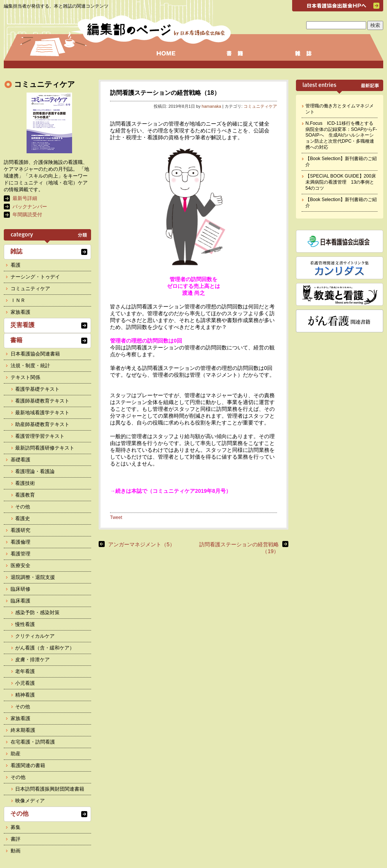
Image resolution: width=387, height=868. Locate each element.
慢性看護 (25, 624)
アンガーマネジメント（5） (142, 544)
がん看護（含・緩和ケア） (45, 648)
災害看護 (22, 325)
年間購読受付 (27, 215)
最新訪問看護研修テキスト (45, 448)
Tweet (116, 517)
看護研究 (20, 530)
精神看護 (25, 695)
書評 (16, 839)
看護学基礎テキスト (37, 389)
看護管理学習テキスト (40, 436)
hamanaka (212, 106)
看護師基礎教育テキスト (42, 401)
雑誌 (16, 251)
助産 (16, 754)
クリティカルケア (35, 636)
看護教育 (25, 495)
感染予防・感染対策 (37, 612)
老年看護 (25, 671)
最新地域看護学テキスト (42, 413)
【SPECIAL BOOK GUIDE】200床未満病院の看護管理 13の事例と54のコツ (341, 182)
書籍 (16, 340)
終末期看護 (23, 730)
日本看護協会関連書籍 (35, 354)
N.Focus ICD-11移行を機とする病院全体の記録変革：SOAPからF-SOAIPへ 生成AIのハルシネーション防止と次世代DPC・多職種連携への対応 (341, 135)
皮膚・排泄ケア (32, 660)
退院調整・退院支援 (33, 577)
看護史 (23, 518)
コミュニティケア (260, 106)
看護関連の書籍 (28, 765)
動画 (16, 851)
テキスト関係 (25, 377)
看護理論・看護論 (35, 471)
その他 (23, 507)
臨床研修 (20, 589)
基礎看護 (20, 460)
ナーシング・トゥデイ (35, 277)
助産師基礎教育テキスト (42, 424)
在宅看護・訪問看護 (33, 742)
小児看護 (25, 683)
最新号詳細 (25, 198)
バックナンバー (30, 207)
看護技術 (25, 483)
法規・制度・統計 (30, 366)
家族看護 (20, 312)
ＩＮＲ (18, 300)
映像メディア (30, 801)
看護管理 (20, 554)
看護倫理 (20, 542)
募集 (16, 827)
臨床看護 (20, 601)
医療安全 (20, 565)
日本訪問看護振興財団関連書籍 (50, 789)
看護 (16, 265)
